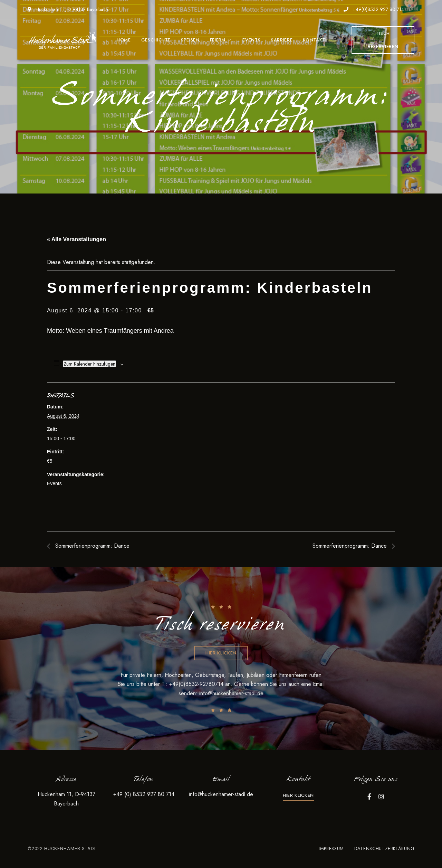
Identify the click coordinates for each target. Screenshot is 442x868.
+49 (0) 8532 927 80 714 (144, 794)
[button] (383, 40)
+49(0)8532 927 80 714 (374, 9)
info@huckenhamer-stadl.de (231, 693)
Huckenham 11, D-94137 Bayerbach (68, 9)
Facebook (369, 796)
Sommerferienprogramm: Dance (92, 546)
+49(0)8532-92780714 (197, 684)
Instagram (381, 796)
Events (54, 483)
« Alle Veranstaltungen (76, 239)
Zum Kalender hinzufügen (89, 364)
